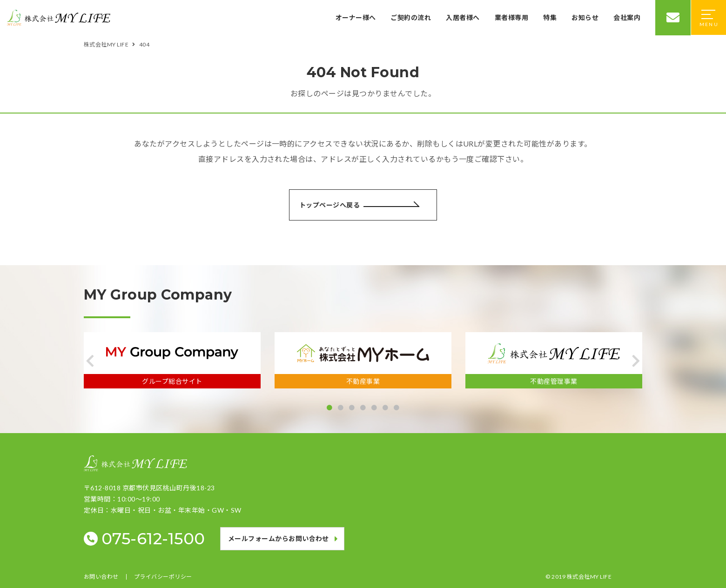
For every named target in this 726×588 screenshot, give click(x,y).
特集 (550, 17)
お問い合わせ (101, 577)
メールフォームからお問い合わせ (279, 538)
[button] (90, 361)
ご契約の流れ (411, 17)
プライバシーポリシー (163, 577)
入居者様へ (463, 17)
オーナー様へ (356, 17)
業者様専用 (511, 17)
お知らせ (585, 17)
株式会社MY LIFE (589, 577)
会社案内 (627, 17)
